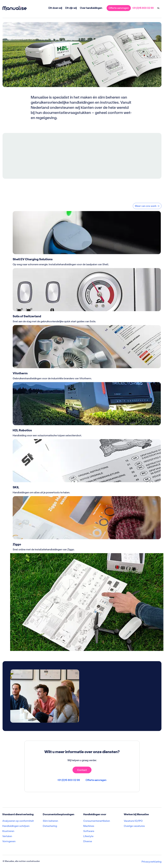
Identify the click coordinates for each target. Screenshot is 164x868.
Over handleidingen (91, 8)
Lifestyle (88, 836)
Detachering (50, 826)
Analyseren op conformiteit (18, 821)
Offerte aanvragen (119, 8)
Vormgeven (9, 841)
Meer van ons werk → (147, 206)
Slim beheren (50, 821)
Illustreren (8, 831)
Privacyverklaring (152, 862)
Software (89, 831)
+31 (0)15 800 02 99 (143, 8)
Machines (89, 826)
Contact (82, 770)
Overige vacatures (134, 826)
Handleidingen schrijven (16, 826)
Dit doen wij (55, 8)
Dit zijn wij (71, 8)
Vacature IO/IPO (133, 821)
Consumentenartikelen (97, 821)
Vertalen (7, 836)
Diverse (88, 841)
